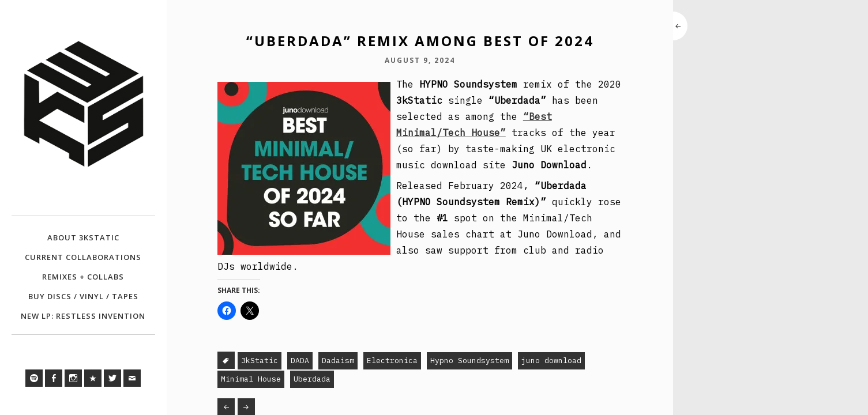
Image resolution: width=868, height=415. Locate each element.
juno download (551, 361)
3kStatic (260, 361)
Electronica (392, 361)
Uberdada (312, 379)
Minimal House (251, 379)
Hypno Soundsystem (469, 361)
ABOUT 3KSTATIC (83, 237)
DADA (300, 361)
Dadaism (338, 361)
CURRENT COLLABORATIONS (83, 257)
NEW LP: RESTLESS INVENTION (83, 316)
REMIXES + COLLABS (83, 277)
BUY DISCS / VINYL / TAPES (83, 296)
